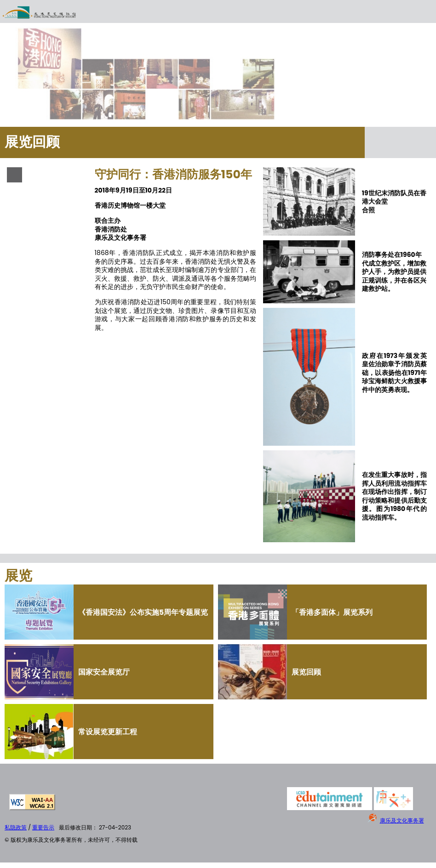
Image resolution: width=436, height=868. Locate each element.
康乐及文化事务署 (402, 820)
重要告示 (43, 827)
